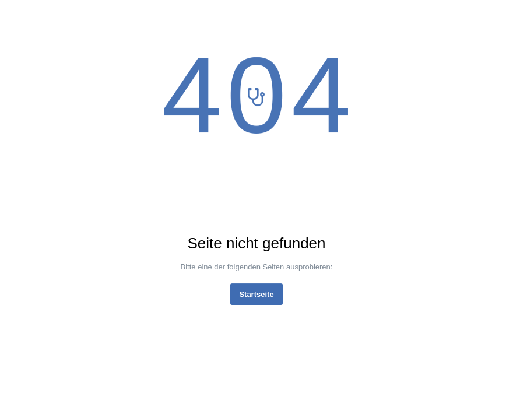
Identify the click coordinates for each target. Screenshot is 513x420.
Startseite (256, 294)
